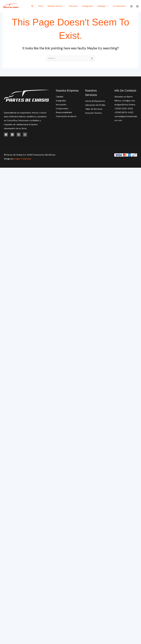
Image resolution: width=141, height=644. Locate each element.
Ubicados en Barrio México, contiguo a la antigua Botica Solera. (125, 101)
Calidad (60, 97)
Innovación (61, 105)
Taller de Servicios (94, 109)
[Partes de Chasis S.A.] (11, 6)
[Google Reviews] (19, 135)
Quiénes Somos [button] (56, 6)
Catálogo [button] (103, 6)
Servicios (73, 6)
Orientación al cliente (66, 116)
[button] (32, 6)
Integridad (61, 101)
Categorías (87, 6)
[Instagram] (137, 6)
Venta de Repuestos (95, 101)
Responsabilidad (64, 112)
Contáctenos (119, 6)
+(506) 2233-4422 (124, 109)
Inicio (41, 6)
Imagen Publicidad (23, 159)
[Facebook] (131, 6)
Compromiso (62, 109)
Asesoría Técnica (93, 113)
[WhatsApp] (25, 135)
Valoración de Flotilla (95, 105)
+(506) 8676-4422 (124, 112)
